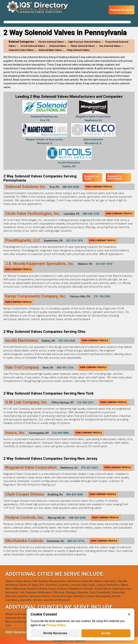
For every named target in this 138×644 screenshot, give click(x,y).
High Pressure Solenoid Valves (85, 42)
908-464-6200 (77, 518)
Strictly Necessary (55, 633)
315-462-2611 (86, 402)
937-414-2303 (67, 341)
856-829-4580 (75, 495)
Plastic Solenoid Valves (83, 46)
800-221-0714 (76, 541)
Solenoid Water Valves (50, 50)
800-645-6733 (91, 214)
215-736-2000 (102, 296)
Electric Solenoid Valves (51, 42)
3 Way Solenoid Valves (78, 50)
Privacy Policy (56, 625)
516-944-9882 (61, 433)
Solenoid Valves (58, 46)
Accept (106, 633)
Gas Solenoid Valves (110, 46)
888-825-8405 (71, 187)
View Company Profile (99, 187)
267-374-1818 (74, 241)
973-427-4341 (89, 468)
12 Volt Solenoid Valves (32, 46)
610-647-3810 (104, 264)
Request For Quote (121, 10)
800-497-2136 (65, 368)
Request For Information (115, 177)
